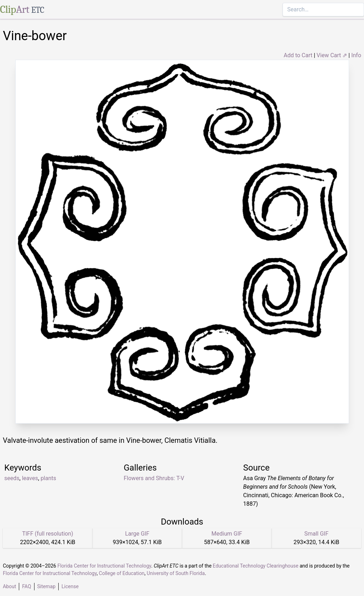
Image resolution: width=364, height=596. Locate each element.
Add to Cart (298, 55)
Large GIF (137, 534)
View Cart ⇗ (332, 55)
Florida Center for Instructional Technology (104, 566)
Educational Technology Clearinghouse (256, 566)
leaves (30, 478)
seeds (12, 478)
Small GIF (316, 534)
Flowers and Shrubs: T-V (154, 478)
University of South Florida (176, 573)
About (9, 586)
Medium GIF (227, 534)
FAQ (26, 586)
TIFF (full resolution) (48, 534)
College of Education (122, 573)
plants (48, 478)
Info (356, 55)
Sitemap (46, 586)
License (70, 586)
